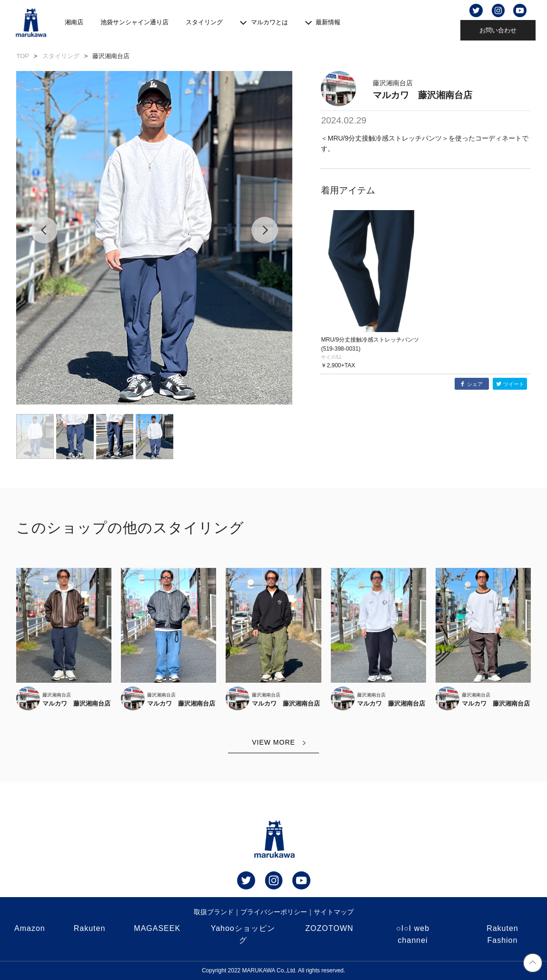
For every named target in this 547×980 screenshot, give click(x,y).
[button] (44, 238)
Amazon (30, 928)
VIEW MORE (273, 742)
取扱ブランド (214, 912)
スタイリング (204, 22)
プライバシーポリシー (274, 912)
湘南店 (74, 22)
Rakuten (90, 928)
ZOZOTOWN (329, 928)
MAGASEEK (157, 928)
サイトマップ (334, 912)
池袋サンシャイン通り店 (134, 22)
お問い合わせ (498, 30)
